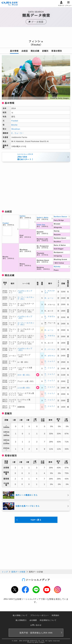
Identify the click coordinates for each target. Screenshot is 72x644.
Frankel (15, 121)
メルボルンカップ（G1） (25, 291)
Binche (14, 125)
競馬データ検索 (18, 572)
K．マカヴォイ (50, 317)
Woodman (16, 129)
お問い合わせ (36, 625)
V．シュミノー (50, 362)
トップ (5, 572)
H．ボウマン (50, 356)
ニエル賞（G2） (24, 388)
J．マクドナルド (50, 291)
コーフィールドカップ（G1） (26, 298)
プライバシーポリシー (40, 615)
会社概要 (33, 620)
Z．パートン (50, 349)
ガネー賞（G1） (24, 375)
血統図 (25, 51)
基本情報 (14, 51)
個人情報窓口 (21, 620)
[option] (36, 77)
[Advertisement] (36, 34)
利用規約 (55, 615)
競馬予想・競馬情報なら (36, 633)
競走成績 (35, 51)
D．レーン (49, 298)
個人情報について (20, 615)
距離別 (45, 51)
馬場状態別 (57, 51)
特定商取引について (48, 620)
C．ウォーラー (18, 133)
